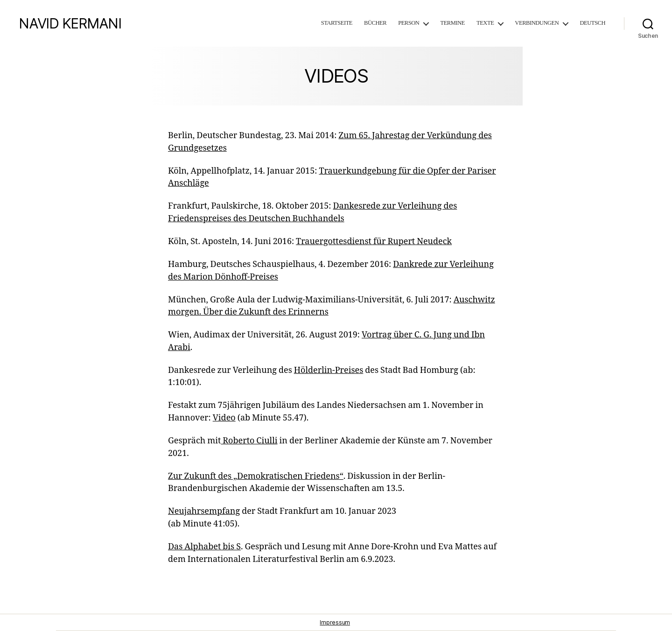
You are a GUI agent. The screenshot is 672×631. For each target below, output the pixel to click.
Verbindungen (537, 23)
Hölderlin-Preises (329, 370)
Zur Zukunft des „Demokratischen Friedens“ (256, 476)
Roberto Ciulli (249, 441)
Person (409, 23)
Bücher (375, 23)
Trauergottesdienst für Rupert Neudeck (374, 242)
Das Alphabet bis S (204, 547)
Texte (485, 23)
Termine (452, 23)
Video (224, 418)
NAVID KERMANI (70, 23)
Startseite (337, 23)
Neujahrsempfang (204, 511)
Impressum (335, 622)
